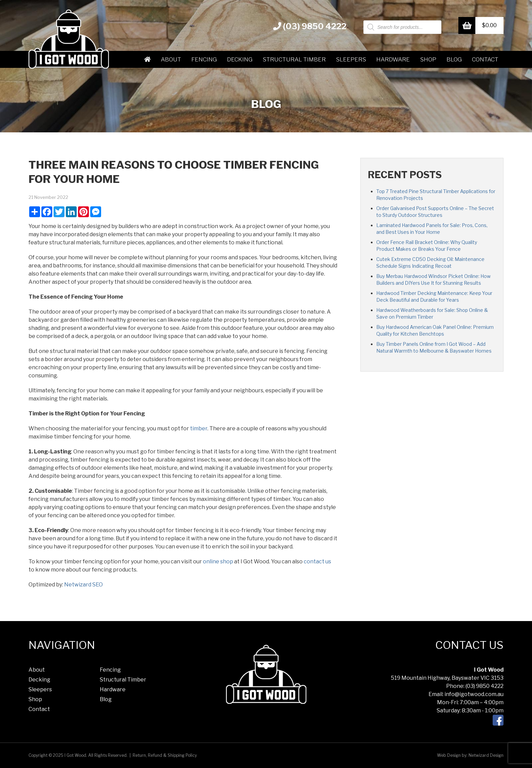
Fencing (204, 59)
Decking (240, 59)
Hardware (393, 59)
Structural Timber (294, 59)
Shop (428, 59)
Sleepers (351, 59)
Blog (454, 59)
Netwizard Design (486, 755)
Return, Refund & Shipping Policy (165, 755)
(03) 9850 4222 (310, 26)
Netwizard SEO (83, 585)
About (171, 59)
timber (199, 428)
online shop (218, 561)
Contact (485, 59)
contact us (317, 561)
